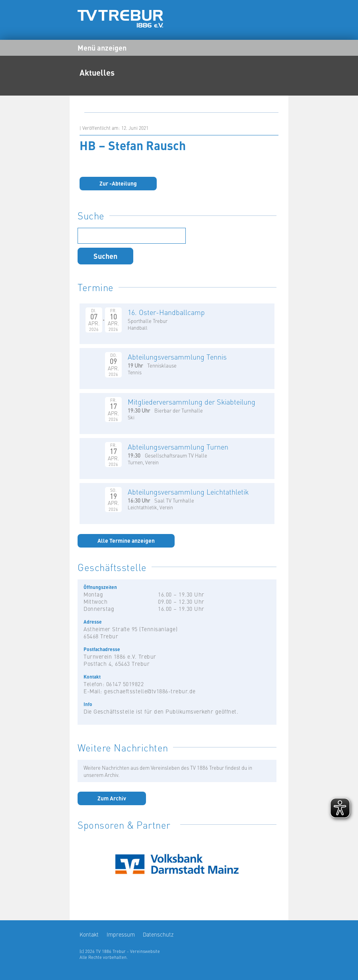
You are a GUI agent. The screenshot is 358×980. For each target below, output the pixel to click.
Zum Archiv (112, 798)
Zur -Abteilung (118, 183)
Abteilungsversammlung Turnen (178, 447)
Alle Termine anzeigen (126, 540)
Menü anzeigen (102, 47)
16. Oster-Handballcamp (166, 312)
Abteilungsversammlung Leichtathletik (188, 492)
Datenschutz (158, 934)
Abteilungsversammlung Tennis (177, 357)
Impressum (121, 934)
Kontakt (89, 934)
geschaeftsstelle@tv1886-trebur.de (150, 691)
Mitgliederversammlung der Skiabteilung (192, 402)
